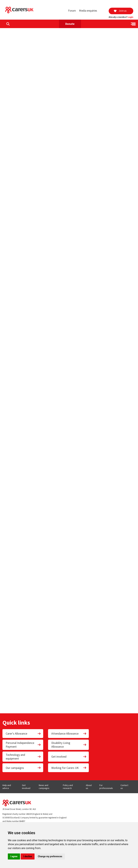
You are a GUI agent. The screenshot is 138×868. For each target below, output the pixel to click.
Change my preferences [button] (50, 856)
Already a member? (121, 17)
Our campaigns (23, 768)
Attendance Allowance (69, 733)
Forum (72, 11)
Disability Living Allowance (69, 745)
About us (89, 787)
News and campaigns (44, 787)
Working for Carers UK (69, 768)
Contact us (124, 787)
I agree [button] (14, 856)
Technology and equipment (23, 757)
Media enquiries (88, 11)
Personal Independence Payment (23, 745)
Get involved (69, 757)
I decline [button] (28, 856)
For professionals (106, 787)
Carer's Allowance (23, 733)
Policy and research (68, 787)
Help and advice (7, 787)
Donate (70, 24)
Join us (120, 11)
